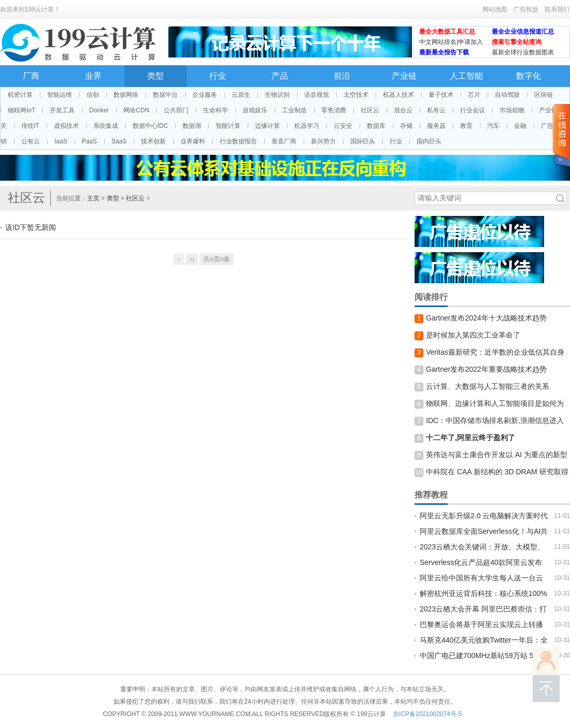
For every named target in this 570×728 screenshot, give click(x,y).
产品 (280, 76)
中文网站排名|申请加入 (451, 42)
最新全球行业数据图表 (523, 52)
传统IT (30, 126)
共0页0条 (217, 259)
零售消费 (334, 110)
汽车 (493, 126)
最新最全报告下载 (444, 52)
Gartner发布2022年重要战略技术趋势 (486, 369)
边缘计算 (267, 126)
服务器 (436, 126)
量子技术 (441, 95)
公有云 (31, 141)
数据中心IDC (151, 126)
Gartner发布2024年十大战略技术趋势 (486, 318)
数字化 (529, 76)
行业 (218, 76)
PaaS (89, 141)
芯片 (474, 95)
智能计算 (228, 126)
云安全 (343, 126)
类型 (155, 76)
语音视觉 (317, 95)
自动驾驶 (507, 95)
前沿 (342, 76)
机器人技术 (398, 95)
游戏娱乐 (255, 110)
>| (192, 259)
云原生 (241, 95)
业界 (93, 76)
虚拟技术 (66, 126)
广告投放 (526, 9)
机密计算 (20, 95)
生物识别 (277, 95)
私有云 (436, 110)
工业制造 (294, 110)
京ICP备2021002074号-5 (427, 714)
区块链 (544, 95)
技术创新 (153, 141)
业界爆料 (193, 141)
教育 (466, 126)
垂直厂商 (284, 141)
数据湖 (192, 126)
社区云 (370, 110)
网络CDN (136, 110)
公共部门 (176, 110)
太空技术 (356, 95)
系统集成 (106, 126)
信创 (93, 95)
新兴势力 (323, 141)
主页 (93, 198)
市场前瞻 (512, 110)
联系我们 (557, 9)
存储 (406, 126)
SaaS (119, 141)
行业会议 (473, 110)
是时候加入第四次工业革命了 (473, 335)
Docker (99, 110)
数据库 (376, 126)
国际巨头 (363, 141)
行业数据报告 (238, 141)
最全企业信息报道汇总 (523, 32)
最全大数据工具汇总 (447, 32)
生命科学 (216, 110)
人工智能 (466, 76)
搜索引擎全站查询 (517, 42)
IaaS (61, 141)
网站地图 (495, 9)
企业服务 (205, 95)
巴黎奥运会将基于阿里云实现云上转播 (481, 624)
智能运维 (60, 95)
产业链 (404, 76)
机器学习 (307, 126)
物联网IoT (22, 110)
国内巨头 (429, 141)
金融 (520, 126)
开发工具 (62, 110)
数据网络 (126, 95)
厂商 (31, 76)
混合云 (403, 110)
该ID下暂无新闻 (31, 227)
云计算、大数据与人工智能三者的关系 (488, 386)
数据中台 (165, 95)
